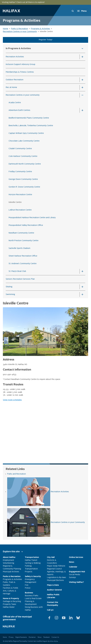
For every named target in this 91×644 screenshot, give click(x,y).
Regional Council (54, 569)
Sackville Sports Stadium (19, 248)
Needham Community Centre (21, 233)
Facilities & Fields (11, 588)
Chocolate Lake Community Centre (24, 141)
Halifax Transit (31, 560)
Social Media (74, 575)
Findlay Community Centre (20, 172)
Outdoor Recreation (15, 80)
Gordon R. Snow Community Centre (24, 187)
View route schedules (12, 400)
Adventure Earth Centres (19, 110)
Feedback (47, 637)
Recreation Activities (15, 57)
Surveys (72, 578)
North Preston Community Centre (23, 241)
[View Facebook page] (50, 617)
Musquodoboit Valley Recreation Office (26, 225)
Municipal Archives (11, 572)
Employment (8, 560)
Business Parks (32, 596)
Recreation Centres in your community (23, 95)
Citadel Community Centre (20, 149)
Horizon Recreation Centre (20, 195)
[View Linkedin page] (71, 617)
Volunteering (8, 563)
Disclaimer (32, 637)
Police (28, 588)
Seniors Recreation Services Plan (20, 279)
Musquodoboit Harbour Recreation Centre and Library (32, 218)
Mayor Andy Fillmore (56, 566)
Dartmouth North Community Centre (25, 164)
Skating (9, 287)
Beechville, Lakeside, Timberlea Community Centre (31, 126)
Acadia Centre (15, 103)
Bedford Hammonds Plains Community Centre (29, 118)
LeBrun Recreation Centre (20, 210)
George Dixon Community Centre (23, 179)
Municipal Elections (55, 580)
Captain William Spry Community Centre (26, 133)
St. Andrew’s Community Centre (23, 264)
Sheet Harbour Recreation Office (23, 256)
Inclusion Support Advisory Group (20, 64)
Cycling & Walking (33, 563)
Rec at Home (11, 87)
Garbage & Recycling (12, 601)
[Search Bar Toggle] (73, 11)
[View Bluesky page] (78, 617)
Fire (27, 585)
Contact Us (55, 637)
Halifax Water (9, 607)
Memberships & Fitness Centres (20, 72)
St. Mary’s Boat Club (17, 271)
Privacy (11, 637)
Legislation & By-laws (57, 578)
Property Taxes (10, 604)
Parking (28, 566)
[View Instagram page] (57, 617)
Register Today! (46, 40)
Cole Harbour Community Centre (23, 156)
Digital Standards (21, 637)
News (40, 637)
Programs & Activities (12, 579)
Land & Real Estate (33, 599)
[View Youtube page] (64, 617)
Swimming (10, 294)
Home (5, 637)
